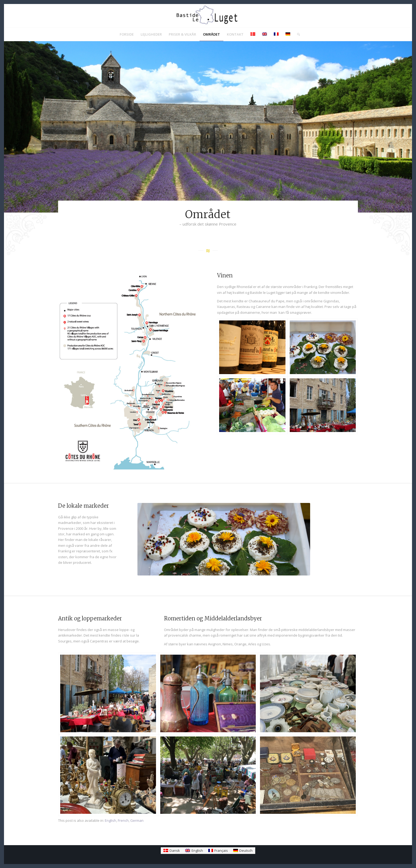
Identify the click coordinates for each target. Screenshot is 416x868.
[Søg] (297, 34)
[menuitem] (127, 34)
